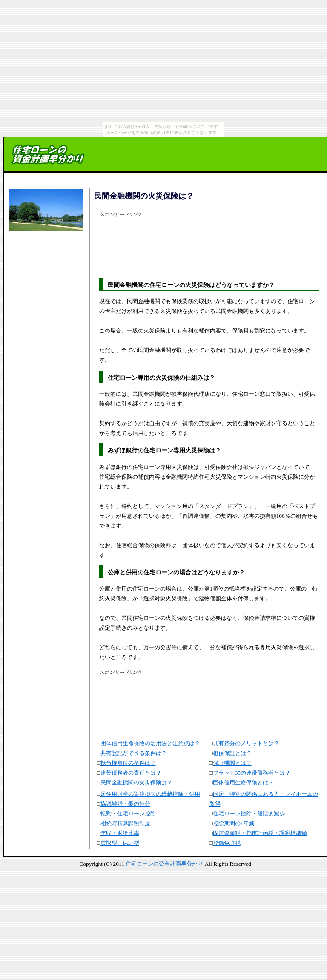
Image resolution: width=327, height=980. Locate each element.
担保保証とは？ (232, 753)
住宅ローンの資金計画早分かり (164, 864)
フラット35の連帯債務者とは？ (252, 773)
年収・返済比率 (120, 833)
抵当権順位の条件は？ (128, 763)
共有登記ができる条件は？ (134, 753)
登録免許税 (227, 843)
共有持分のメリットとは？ (246, 743)
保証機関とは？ (232, 763)
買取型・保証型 (120, 843)
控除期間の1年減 (234, 823)
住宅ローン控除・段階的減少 (249, 814)
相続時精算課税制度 (125, 823)
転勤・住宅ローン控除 (128, 814)
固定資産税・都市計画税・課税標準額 (260, 833)
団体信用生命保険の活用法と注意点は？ (150, 743)
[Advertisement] (45, 260)
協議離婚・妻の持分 (125, 804)
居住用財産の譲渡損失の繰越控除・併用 (150, 794)
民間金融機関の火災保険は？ (136, 783)
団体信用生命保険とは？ (243, 783)
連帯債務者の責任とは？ (131, 773)
